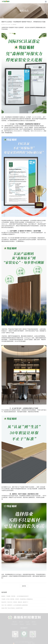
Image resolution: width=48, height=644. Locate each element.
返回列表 (24, 586)
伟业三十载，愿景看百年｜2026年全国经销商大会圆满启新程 (15, 605)
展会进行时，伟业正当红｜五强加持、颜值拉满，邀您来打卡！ (15, 602)
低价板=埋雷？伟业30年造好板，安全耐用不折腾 (12, 608)
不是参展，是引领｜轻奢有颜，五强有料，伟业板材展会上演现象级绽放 (17, 599)
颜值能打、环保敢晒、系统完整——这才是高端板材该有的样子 (15, 596)
